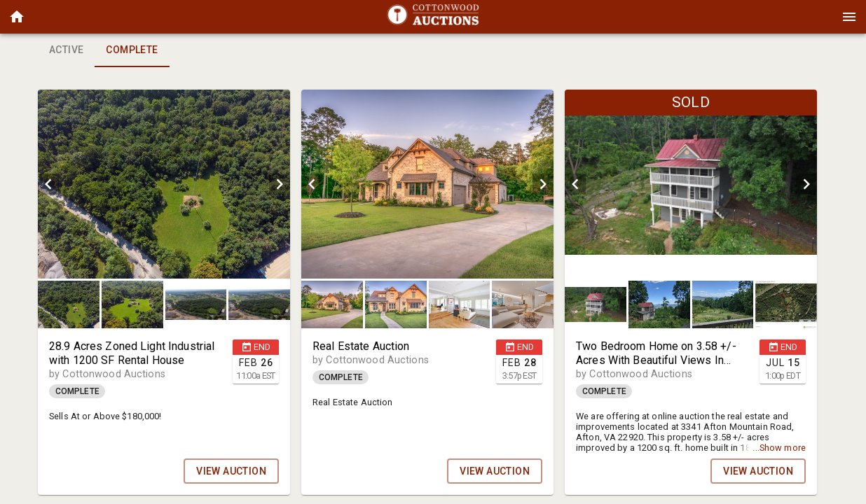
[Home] (17, 17)
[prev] (48, 184)
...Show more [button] (779, 448)
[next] (280, 184)
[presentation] (433, 17)
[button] (17, 17)
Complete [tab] (132, 50)
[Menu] (849, 17)
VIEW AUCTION (231, 471)
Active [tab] (66, 50)
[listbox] (164, 184)
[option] (164, 184)
